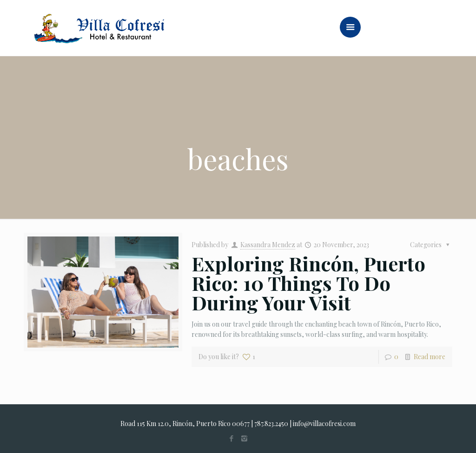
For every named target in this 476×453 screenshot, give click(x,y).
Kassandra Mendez (268, 245)
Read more (430, 357)
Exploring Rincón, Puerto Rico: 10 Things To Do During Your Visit (308, 283)
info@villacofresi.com (324, 423)
